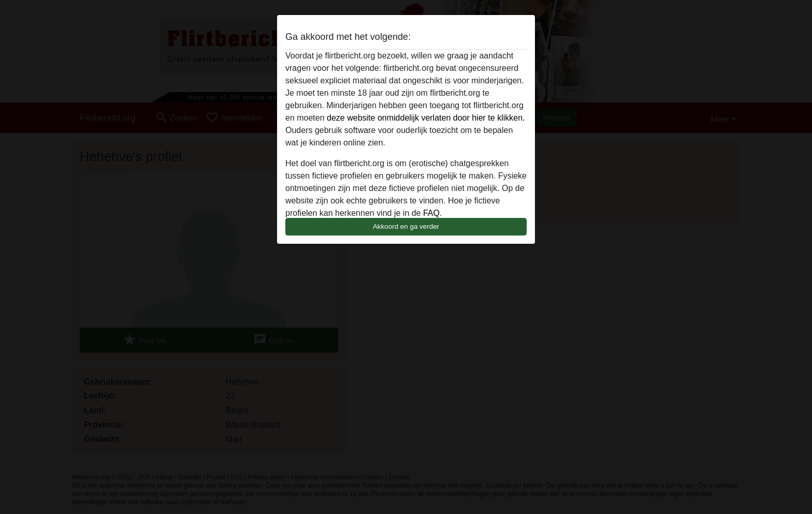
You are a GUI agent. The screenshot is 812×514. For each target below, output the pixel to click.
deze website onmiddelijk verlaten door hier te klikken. (426, 118)
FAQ (431, 213)
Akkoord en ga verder (406, 226)
